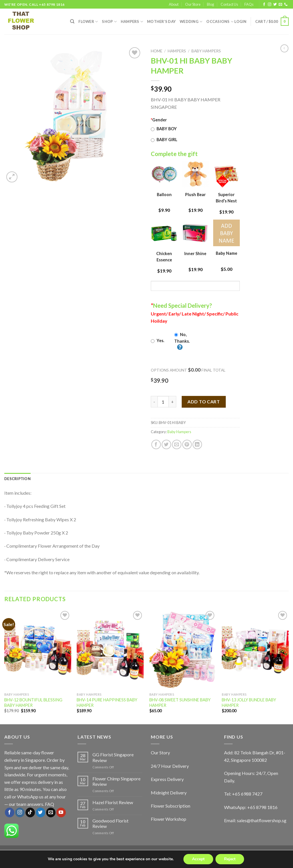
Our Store (193, 4)
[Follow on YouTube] (61, 812)
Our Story (160, 752)
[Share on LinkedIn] (197, 444)
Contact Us (229, 4)
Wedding (191, 22)
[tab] (17, 479)
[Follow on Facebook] (264, 5)
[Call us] (286, 5)
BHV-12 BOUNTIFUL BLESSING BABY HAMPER (33, 703)
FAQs (249, 4)
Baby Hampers (206, 51)
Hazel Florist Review (113, 802)
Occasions (220, 22)
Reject (230, 859)
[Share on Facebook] (156, 444)
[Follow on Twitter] (275, 5)
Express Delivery (167, 779)
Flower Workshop (169, 819)
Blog (210, 4)
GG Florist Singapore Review (113, 757)
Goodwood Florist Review (110, 823)
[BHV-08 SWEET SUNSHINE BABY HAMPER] (183, 650)
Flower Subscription (171, 806)
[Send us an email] (280, 5)
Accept (198, 859)
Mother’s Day (161, 21)
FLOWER (88, 22)
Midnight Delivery (169, 793)
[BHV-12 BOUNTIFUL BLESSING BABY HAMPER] (38, 650)
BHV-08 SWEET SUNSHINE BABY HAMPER (180, 703)
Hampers (132, 22)
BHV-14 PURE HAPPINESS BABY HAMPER (107, 703)
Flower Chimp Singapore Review (116, 781)
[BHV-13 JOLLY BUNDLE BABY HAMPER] (255, 650)
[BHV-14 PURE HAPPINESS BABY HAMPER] (110, 650)
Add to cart (204, 402)
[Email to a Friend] (177, 444)
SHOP (109, 22)
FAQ (50, 804)
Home (157, 51)
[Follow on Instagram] (270, 5)
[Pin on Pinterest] (187, 444)
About (174, 4)
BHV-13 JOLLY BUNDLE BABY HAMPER (249, 703)
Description (17, 479)
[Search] (72, 21)
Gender (159, 120)
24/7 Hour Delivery (170, 766)
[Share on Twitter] (166, 444)
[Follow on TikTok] (30, 812)
